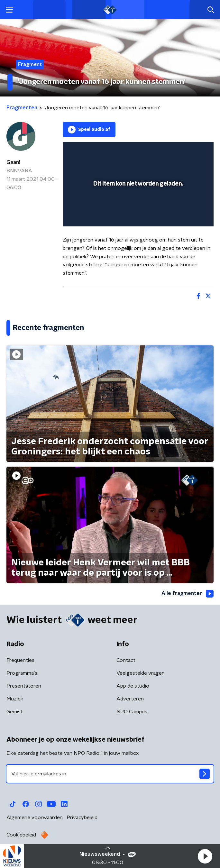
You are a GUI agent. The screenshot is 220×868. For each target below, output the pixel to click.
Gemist (15, 712)
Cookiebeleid (21, 835)
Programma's (22, 673)
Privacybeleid (82, 818)
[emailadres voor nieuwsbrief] (110, 774)
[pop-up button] (179, 151)
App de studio (133, 686)
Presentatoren (24, 686)
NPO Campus (132, 712)
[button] (205, 856)
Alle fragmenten (188, 594)
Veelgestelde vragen (141, 673)
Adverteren (130, 699)
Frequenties (20, 660)
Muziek (15, 699)
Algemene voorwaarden (35, 818)
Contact (126, 660)
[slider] (137, 215)
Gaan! (13, 162)
